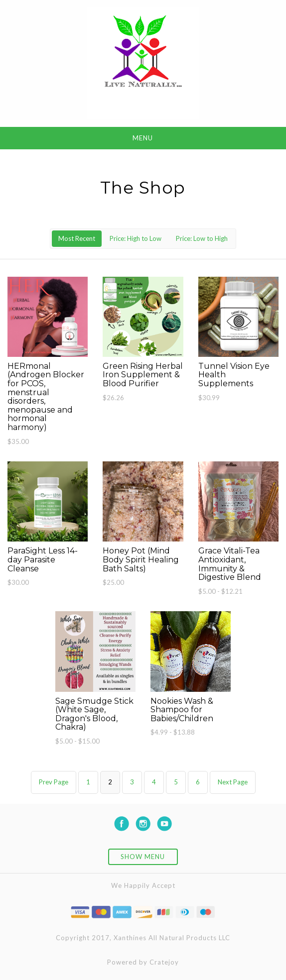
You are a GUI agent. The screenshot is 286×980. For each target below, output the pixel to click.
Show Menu (143, 857)
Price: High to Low (136, 238)
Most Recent (77, 238)
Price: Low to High (202, 238)
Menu (143, 138)
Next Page (233, 782)
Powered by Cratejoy (143, 962)
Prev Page (54, 782)
